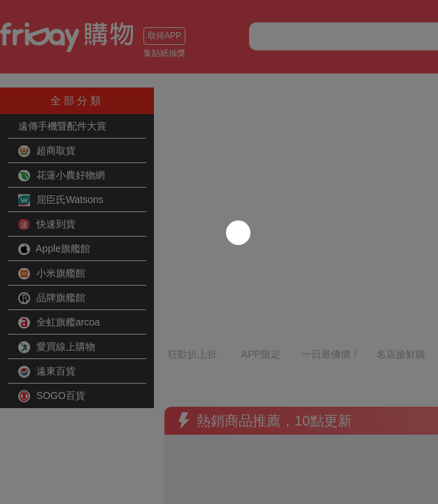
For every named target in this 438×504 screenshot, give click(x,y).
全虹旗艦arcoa (59, 323)
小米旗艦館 (52, 274)
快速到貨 (47, 225)
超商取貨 (47, 151)
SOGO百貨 (52, 396)
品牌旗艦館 (52, 298)
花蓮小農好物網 (62, 176)
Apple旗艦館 (54, 249)
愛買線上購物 (57, 347)
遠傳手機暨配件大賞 (62, 126)
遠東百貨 (47, 372)
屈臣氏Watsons (61, 200)
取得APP (164, 36)
